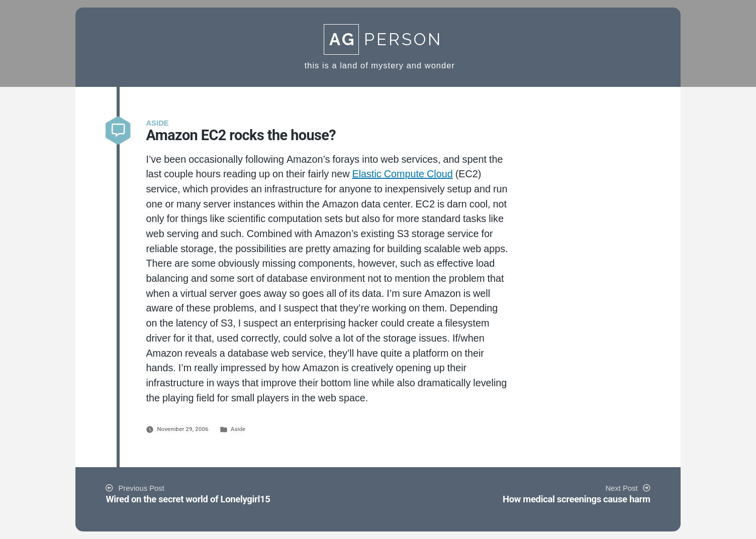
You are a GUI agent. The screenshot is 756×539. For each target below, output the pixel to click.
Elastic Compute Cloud (402, 174)
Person (383, 39)
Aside (238, 429)
